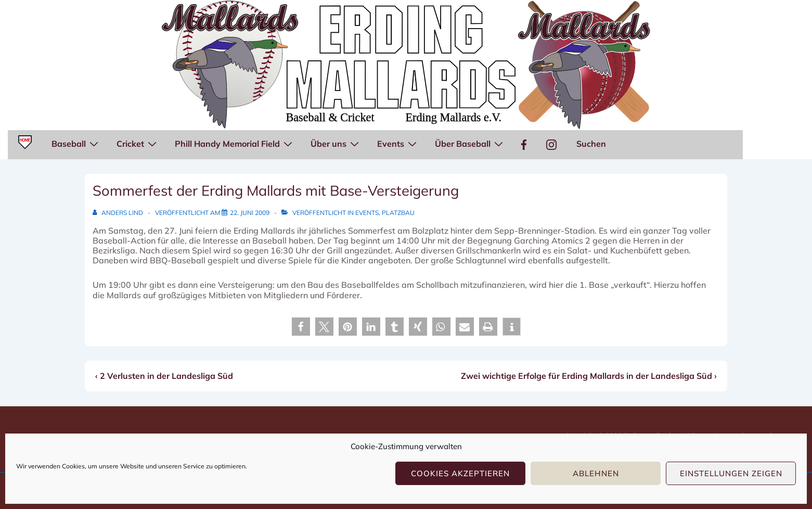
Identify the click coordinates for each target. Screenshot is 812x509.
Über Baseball (470, 143)
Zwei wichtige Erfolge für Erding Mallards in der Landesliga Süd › (589, 376)
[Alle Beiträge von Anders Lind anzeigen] (119, 213)
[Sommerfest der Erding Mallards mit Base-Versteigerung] (250, 213)
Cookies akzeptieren (460, 473)
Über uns (336, 143)
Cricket (138, 143)
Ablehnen (596, 473)
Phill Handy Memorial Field (235, 143)
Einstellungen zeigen (731, 473)
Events (398, 143)
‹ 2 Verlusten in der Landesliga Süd (164, 376)
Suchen (591, 144)
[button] (301, 327)
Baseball (76, 143)
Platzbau (398, 213)
